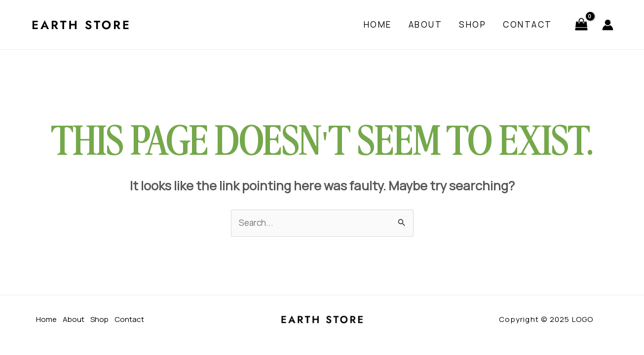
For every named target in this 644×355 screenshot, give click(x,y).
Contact (528, 24)
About (426, 24)
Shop (473, 24)
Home (378, 24)
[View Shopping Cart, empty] (581, 25)
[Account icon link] (608, 25)
